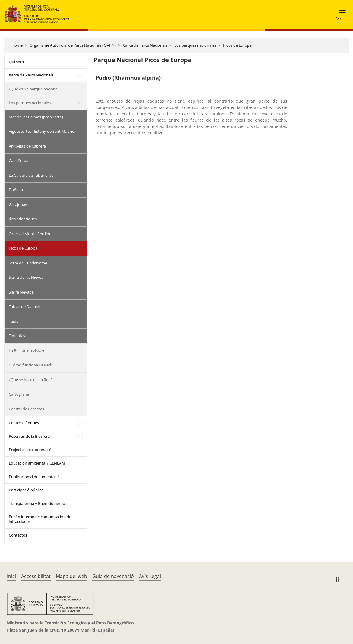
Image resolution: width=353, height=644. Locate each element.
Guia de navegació (113, 576)
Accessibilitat (36, 576)
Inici (11, 576)
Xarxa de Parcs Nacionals (145, 45)
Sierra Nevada (21, 292)
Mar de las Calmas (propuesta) (36, 117)
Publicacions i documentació (34, 477)
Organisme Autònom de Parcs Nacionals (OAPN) (73, 45)
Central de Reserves (26, 409)
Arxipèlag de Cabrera (27, 146)
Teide (14, 321)
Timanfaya (18, 336)
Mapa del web (71, 576)
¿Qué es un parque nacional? (35, 89)
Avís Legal (150, 576)
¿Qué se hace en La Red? (31, 380)
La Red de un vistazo (27, 350)
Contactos (18, 535)
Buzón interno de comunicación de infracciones (40, 519)
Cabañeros (18, 160)
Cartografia (19, 394)
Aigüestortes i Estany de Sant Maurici (42, 131)
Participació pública (26, 490)
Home (17, 45)
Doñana (16, 190)
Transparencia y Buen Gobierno (37, 503)
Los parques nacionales (195, 45)
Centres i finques (24, 423)
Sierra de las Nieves (26, 277)
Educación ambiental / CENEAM (37, 463)
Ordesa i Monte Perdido (30, 234)
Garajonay (18, 204)
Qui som (16, 62)
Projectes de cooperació (30, 450)
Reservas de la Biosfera (29, 436)
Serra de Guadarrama (28, 263)
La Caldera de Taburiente (31, 175)
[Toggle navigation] (340, 14)
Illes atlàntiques (23, 219)
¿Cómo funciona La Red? (31, 365)
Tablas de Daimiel (24, 306)
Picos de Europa (237, 45)
